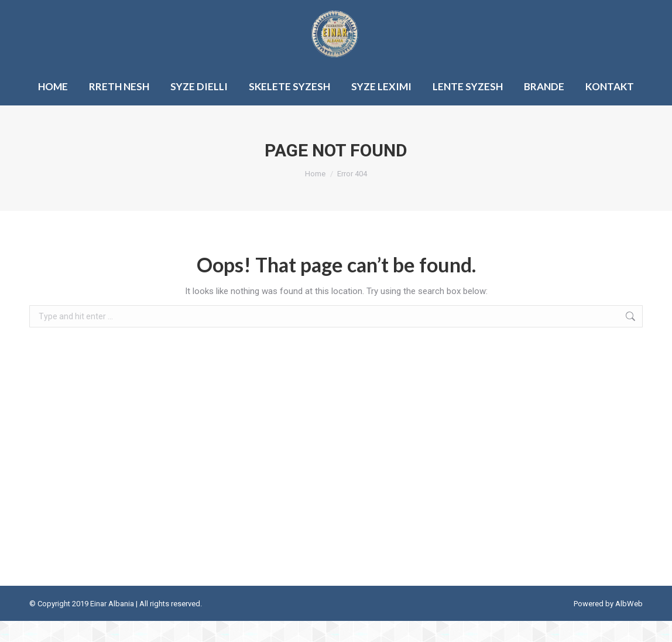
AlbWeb (629, 625)
